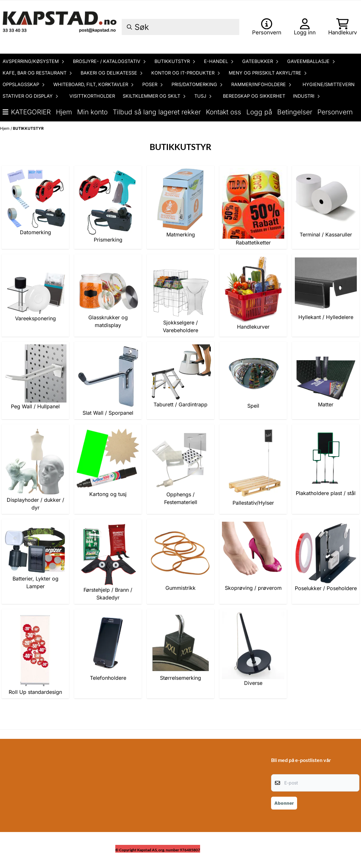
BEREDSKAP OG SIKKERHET (254, 96)
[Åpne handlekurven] (343, 27)
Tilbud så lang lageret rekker (157, 112)
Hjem (64, 112)
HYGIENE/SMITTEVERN (329, 84)
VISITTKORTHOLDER (92, 96)
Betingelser (295, 112)
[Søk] (180, 27)
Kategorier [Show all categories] (27, 112)
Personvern (335, 112)
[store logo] (60, 27)
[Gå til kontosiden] (267, 27)
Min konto (92, 112)
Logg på (259, 112)
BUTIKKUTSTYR (28, 128)
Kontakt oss (224, 112)
